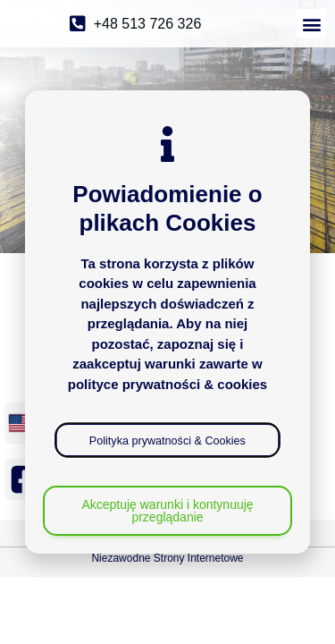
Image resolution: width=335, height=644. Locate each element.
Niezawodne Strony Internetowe (167, 558)
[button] (311, 24)
